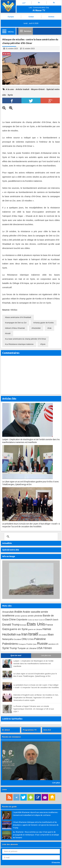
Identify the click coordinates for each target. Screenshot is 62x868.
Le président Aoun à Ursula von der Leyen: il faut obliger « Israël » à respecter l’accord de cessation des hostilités (36, 686)
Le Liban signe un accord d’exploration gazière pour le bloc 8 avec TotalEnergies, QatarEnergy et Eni (35, 675)
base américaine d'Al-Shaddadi (19, 317)
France (49, 625)
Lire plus (56, 783)
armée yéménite (35, 616)
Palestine (40, 639)
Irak (50, 328)
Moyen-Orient (38, 89)
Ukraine (33, 648)
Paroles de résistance (11, 737)
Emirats (23, 625)
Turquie (21, 648)
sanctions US (53, 644)
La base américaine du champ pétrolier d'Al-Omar (26, 339)
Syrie (10, 95)
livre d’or (47, 730)
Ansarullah (8, 612)
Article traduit (22, 89)
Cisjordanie (22, 620)
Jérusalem (43, 635)
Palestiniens (10, 644)
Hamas (47, 629)
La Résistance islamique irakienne (20, 344)
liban (51, 634)
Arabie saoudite (32, 612)
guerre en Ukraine (35, 629)
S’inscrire (56, 862)
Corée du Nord (33, 620)
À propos (11, 17)
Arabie (18, 612)
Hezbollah (37, 328)
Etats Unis (36, 624)
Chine (12, 619)
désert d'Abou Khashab (15, 328)
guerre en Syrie (18, 629)
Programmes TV (30, 730)
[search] (31, 537)
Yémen (48, 648)
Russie (42, 644)
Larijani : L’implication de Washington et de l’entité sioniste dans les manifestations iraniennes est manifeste (33, 663)
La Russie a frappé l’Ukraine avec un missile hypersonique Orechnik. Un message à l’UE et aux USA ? (34, 709)
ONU (25, 639)
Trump (13, 648)
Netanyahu (8, 639)
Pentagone (22, 644)
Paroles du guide (9, 807)
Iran (25, 634)
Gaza (6, 629)
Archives (51, 17)
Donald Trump (11, 625)
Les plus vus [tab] (46, 655)
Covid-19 (42, 620)
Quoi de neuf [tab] (16, 655)
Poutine (29, 644)
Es (54, 3)
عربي (24, 3)
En (39, 3)
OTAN (31, 639)
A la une (10, 89)
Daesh (55, 620)
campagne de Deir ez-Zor (16, 323)
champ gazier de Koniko (44, 323)
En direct (6, 730)
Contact (31, 17)
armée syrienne (21, 616)
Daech (49, 620)
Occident (18, 639)
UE (27, 648)
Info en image (9, 556)
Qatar (35, 644)
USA (40, 648)
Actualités (7, 543)
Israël (8, 333)
